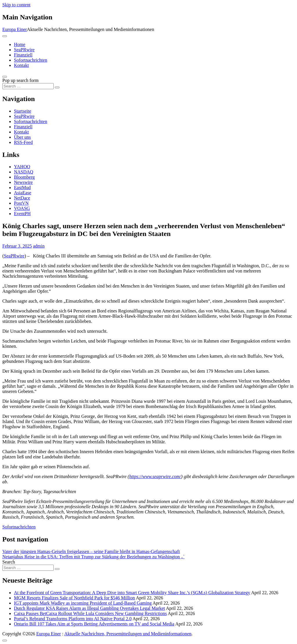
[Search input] (28, 86)
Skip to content (16, 5)
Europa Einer (15, 29)
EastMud (22, 187)
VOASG (22, 208)
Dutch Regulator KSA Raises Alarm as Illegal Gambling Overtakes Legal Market (89, 608)
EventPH (22, 214)
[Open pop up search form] (5, 77)
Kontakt (21, 65)
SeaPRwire (24, 50)
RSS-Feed (23, 142)
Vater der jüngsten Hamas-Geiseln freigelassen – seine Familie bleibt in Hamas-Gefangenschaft (91, 551)
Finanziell (23, 55)
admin (39, 246)
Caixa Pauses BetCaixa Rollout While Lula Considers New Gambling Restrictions (90, 613)
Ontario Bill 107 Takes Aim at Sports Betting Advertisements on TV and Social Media (94, 624)
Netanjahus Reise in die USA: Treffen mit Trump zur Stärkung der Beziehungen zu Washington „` (93, 557)
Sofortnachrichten (31, 60)
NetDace (22, 198)
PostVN (21, 203)
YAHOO (22, 167)
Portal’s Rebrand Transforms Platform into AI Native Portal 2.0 (73, 619)
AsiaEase (23, 193)
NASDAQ (24, 172)
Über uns (22, 137)
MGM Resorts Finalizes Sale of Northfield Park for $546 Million (74, 598)
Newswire (23, 182)
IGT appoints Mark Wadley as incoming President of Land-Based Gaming (83, 603)
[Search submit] (57, 87)
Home (20, 44)
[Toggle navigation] (5, 36)
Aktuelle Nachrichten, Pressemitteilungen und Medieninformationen (128, 634)
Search (9, 562)
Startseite (23, 111)
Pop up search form (20, 80)
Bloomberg (24, 177)
